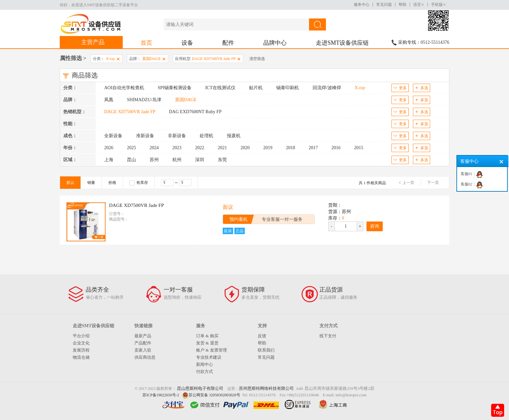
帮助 (403, 5)
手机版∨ (439, 5)
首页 (146, 43)
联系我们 (266, 350)
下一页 (433, 183)
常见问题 (384, 5)
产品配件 (143, 343)
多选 (422, 88)
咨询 (375, 226)
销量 (91, 183)
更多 (400, 88)
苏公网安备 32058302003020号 (214, 395)
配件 (228, 43)
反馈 (262, 336)
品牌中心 (275, 43)
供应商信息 (145, 357)
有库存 (139, 183)
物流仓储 (81, 357)
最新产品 (143, 336)
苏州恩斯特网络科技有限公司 (266, 388)
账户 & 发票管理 (211, 350)
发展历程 (81, 350)
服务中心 (362, 5)
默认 (70, 183)
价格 (112, 183)
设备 (187, 43)
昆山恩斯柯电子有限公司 (200, 388)
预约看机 (239, 219)
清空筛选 (257, 59)
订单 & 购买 (207, 336)
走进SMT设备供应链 (342, 43)
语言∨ (419, 5)
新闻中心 (205, 364)
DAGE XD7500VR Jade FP (137, 205)
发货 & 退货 (207, 343)
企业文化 (81, 343)
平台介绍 (81, 336)
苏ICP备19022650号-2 (161, 395)
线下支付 (328, 336)
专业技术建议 (209, 357)
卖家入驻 (143, 350)
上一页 (408, 183)
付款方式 (205, 372)
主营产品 (93, 42)
